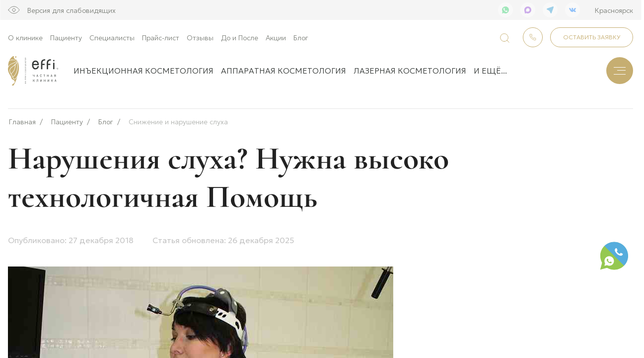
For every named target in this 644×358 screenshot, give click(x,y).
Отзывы (200, 37)
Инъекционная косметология (143, 70)
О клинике (25, 37)
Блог (301, 37)
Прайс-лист (161, 37)
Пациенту (66, 37)
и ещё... (490, 70)
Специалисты (112, 37)
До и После (240, 37)
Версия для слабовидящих (72, 10)
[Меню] (620, 71)
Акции (276, 37)
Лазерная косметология (410, 70)
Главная (22, 119)
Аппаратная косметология (284, 70)
